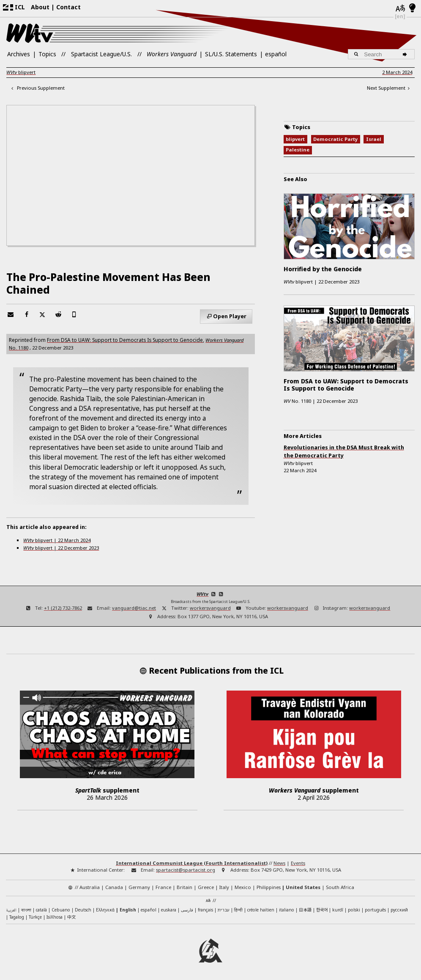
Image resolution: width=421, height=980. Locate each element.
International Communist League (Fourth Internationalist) (192, 863)
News (279, 863)
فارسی (187, 910)
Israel (374, 139)
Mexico (243, 887)
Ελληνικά (105, 910)
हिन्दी (238, 910)
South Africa (340, 887)
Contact (68, 7)
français (205, 910)
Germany (139, 887)
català (41, 910)
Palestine (298, 150)
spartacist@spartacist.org (186, 870)
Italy (224, 887)
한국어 (322, 910)
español (276, 54)
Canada (114, 887)
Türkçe (35, 917)
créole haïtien (261, 910)
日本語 (305, 910)
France (163, 887)
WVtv (202, 594)
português (375, 910)
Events (298, 863)
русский (399, 910)
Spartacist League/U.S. (101, 54)
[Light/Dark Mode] (412, 8)
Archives (19, 54)
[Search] (406, 54)
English (128, 910)
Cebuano (61, 910)
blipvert (21, 72)
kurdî (338, 910)
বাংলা (26, 910)
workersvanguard (210, 608)
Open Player (230, 316)
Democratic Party (335, 139)
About (40, 7)
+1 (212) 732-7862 (63, 608)
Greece (206, 887)
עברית (224, 910)
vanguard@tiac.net (134, 608)
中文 (71, 917)
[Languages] (400, 9)
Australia (90, 887)
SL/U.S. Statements (231, 54)
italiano (287, 910)
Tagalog (17, 917)
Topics (47, 54)
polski (354, 910)
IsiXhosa (55, 917)
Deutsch (83, 910)
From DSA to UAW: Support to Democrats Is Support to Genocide (125, 340)
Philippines (269, 887)
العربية (11, 910)
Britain (185, 887)
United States (303, 887)
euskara (169, 910)
